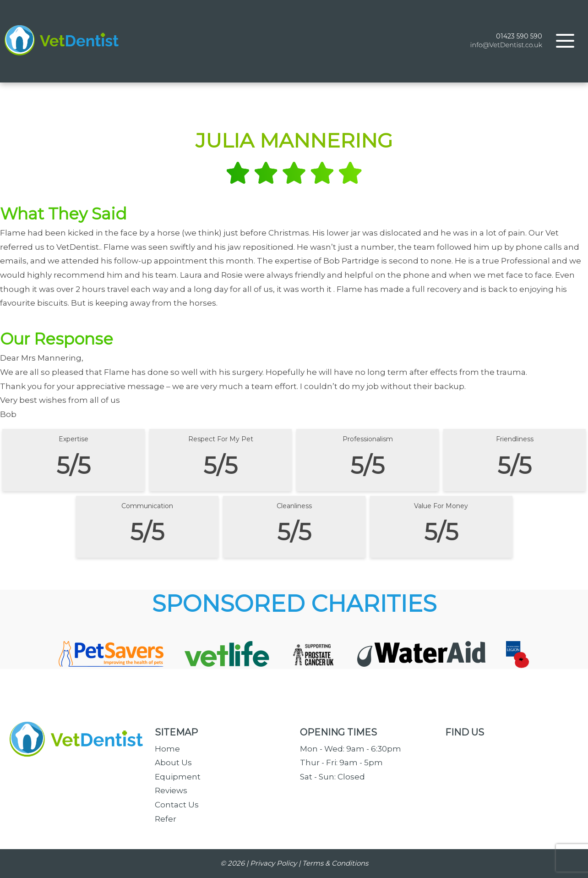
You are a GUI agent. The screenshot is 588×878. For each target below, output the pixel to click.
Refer (166, 819)
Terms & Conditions (335, 863)
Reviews (171, 790)
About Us (173, 763)
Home (167, 749)
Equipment (178, 777)
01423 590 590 (519, 36)
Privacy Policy (273, 863)
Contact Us (177, 805)
